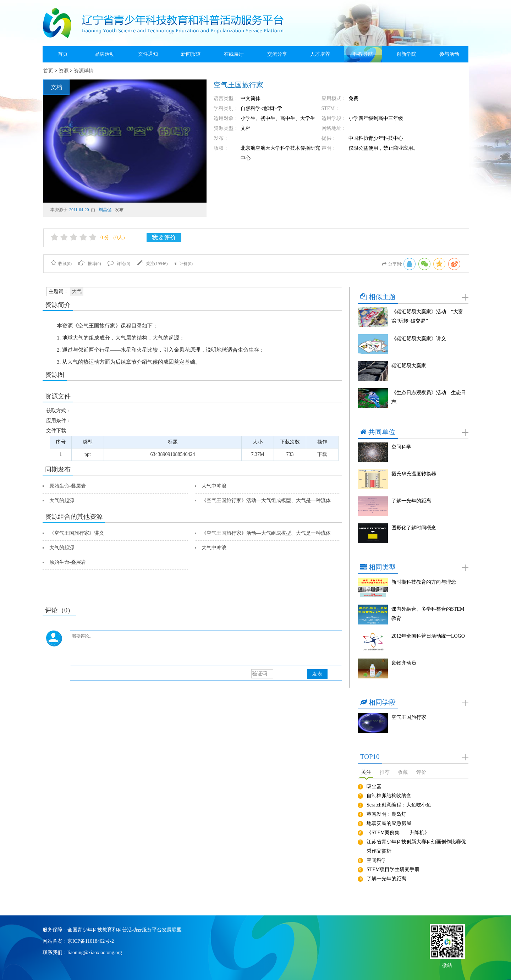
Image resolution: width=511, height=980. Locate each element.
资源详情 (84, 71)
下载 (322, 454)
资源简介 (58, 305)
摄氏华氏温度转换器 (414, 474)
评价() (183, 264)
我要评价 (164, 238)
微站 (447, 965)
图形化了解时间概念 (414, 528)
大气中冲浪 (214, 486)
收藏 (403, 772)
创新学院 (406, 54)
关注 (366, 772)
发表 (317, 674)
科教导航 (363, 54)
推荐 (385, 772)
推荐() (90, 264)
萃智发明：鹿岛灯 (386, 814)
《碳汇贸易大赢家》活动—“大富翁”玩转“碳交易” (427, 316)
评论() (119, 264)
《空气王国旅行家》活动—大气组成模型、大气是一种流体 (266, 500)
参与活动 (449, 54)
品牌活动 (105, 54)
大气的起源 (62, 500)
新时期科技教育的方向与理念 (424, 582)
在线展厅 (234, 54)
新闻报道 (191, 54)
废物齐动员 (404, 663)
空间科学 (401, 447)
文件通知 (148, 54)
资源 (64, 71)
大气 (77, 291)
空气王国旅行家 (409, 717)
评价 (421, 772)
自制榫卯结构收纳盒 (389, 796)
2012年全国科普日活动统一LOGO (428, 636)
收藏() (61, 264)
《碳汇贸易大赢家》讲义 (419, 339)
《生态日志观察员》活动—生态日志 (429, 397)
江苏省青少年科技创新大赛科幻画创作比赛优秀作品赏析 (416, 846)
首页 (63, 54)
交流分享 (277, 54)
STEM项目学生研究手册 (393, 869)
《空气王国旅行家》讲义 (77, 533)
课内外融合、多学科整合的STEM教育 (428, 614)
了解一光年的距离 (411, 501)
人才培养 (320, 54)
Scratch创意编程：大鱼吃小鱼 (399, 805)
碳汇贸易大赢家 (409, 366)
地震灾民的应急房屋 (389, 823)
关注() (152, 264)
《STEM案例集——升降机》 (398, 833)
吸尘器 (374, 786)
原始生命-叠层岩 (68, 486)
